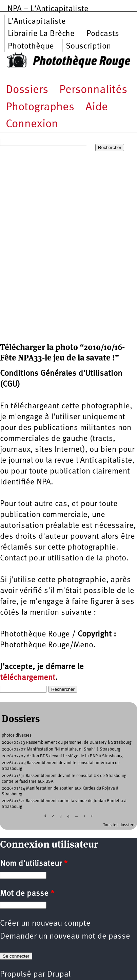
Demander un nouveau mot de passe (65, 937)
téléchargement (28, 678)
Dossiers (27, 90)
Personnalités (93, 90)
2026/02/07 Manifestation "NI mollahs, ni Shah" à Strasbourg (61, 749)
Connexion (32, 124)
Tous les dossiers (119, 825)
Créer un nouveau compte (45, 924)
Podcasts (103, 34)
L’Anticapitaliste (37, 22)
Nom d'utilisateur (34, 864)
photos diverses (17, 735)
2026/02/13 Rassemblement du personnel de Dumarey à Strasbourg (67, 743)
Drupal (59, 975)
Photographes (40, 107)
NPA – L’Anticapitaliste (48, 9)
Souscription (88, 47)
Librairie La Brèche (41, 34)
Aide (97, 107)
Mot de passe (27, 894)
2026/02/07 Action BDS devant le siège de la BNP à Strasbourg (62, 756)
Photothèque (31, 47)
